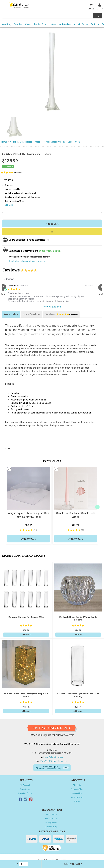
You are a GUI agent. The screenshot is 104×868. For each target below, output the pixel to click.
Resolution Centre (25, 793)
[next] (97, 507)
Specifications (32, 314)
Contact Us (61, 761)
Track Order (25, 789)
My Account (25, 785)
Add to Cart (52, 224)
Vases (28, 24)
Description (11, 314)
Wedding (7, 24)
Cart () (91, 6)
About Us (77, 785)
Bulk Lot (95, 24)
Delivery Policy (51, 827)
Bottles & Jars (41, 24)
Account (100, 6)
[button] (9, 469)
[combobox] (48, 16)
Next (101, 294)
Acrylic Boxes (81, 24)
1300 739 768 (46, 761)
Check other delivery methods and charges (28, 261)
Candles (18, 24)
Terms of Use (51, 814)
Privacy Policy (51, 823)
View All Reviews (52, 307)
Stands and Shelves (61, 24)
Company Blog (77, 789)
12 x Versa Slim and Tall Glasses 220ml (26, 617)
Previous (3, 294)
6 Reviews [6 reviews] (18, 172)
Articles (77, 801)
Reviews (61, 315)
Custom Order (77, 797)
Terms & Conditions (58, 860)
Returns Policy (51, 818)
